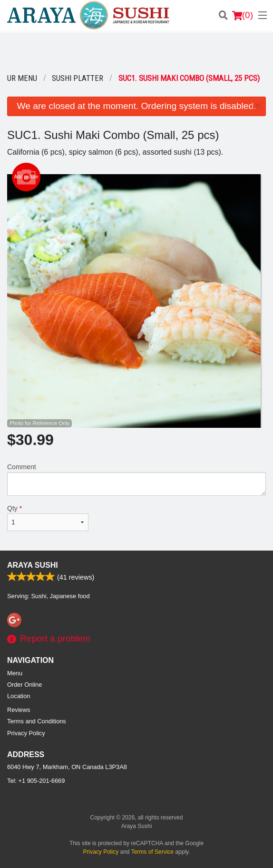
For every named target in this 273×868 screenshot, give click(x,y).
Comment (136, 479)
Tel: (36, 781)
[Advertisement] (136, 52)
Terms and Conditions (37, 721)
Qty (48, 518)
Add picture (26, 177)
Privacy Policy (26, 733)
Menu (15, 673)
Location (19, 696)
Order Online (24, 685)
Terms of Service (152, 852)
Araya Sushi (33, 565)
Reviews (19, 710)
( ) (243, 15)
